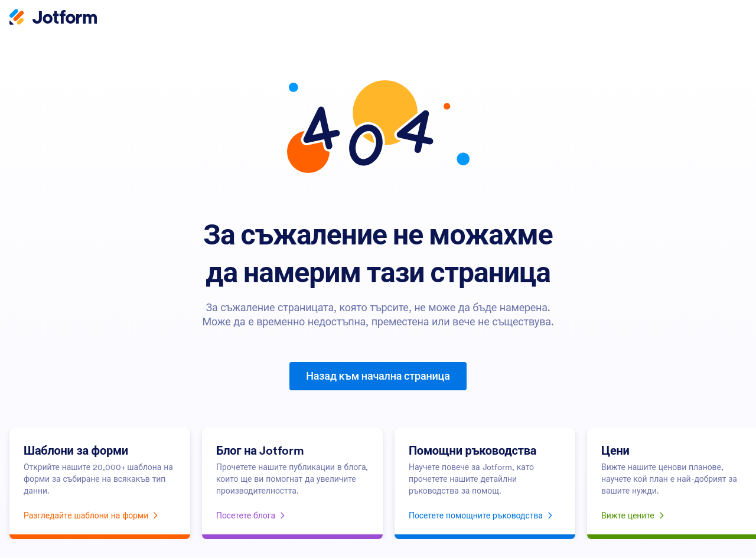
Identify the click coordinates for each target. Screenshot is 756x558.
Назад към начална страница (378, 376)
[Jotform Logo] (53, 18)
